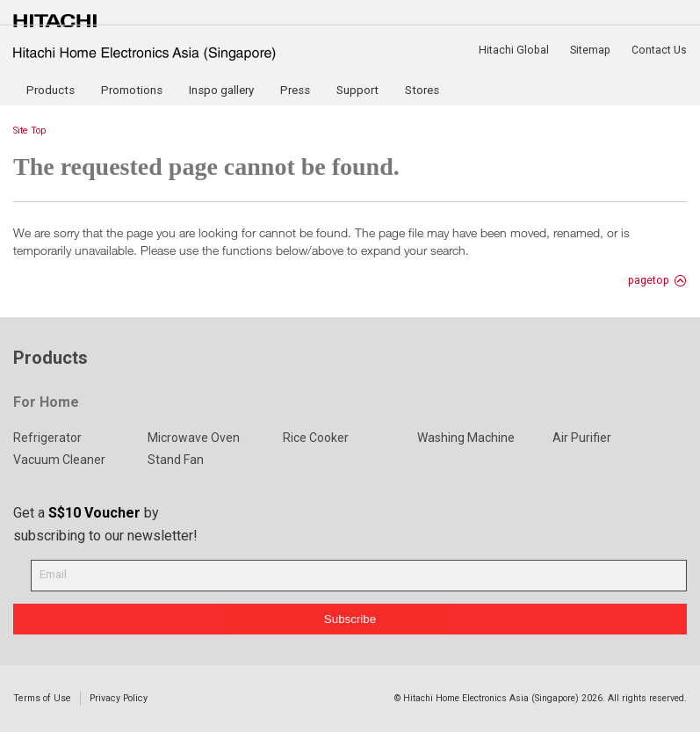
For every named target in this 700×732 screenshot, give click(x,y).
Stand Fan (176, 460)
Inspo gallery (221, 90)
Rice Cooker (316, 438)
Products (51, 90)
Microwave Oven (194, 438)
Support (357, 90)
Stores (422, 90)
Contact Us (659, 50)
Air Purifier (582, 438)
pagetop (649, 280)
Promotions (132, 90)
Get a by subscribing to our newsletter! (105, 524)
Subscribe (350, 619)
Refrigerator (47, 438)
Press (295, 90)
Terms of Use (42, 698)
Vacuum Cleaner (59, 460)
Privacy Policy (119, 698)
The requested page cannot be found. (206, 167)
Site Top (29, 130)
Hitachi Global (514, 50)
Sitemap (590, 50)
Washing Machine (466, 438)
